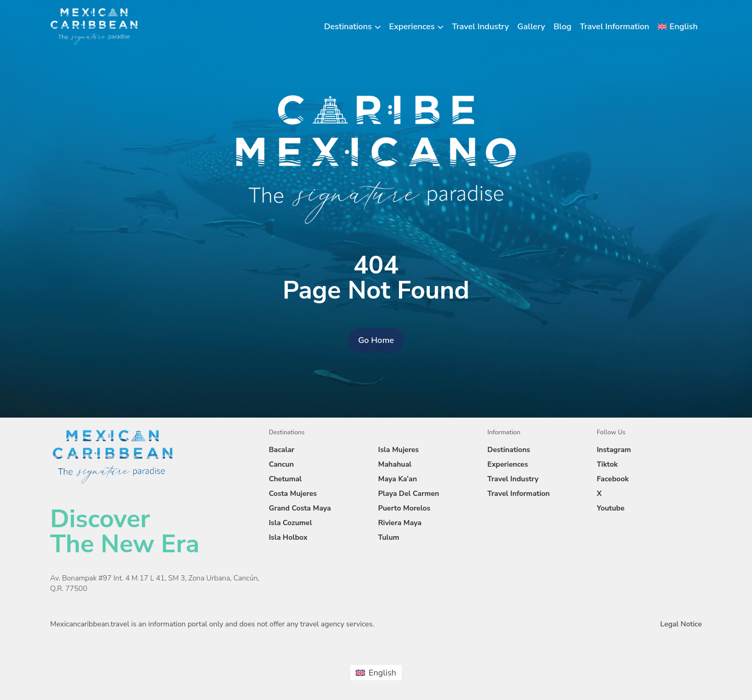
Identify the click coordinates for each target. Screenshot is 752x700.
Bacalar (282, 450)
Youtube (611, 508)
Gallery (531, 27)
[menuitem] (678, 27)
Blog (562, 27)
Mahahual (395, 464)
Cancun (281, 464)
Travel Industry (480, 27)
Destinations (348, 27)
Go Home (376, 340)
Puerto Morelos (404, 508)
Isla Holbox (288, 537)
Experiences (412, 27)
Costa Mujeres (293, 494)
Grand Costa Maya (300, 508)
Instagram (614, 450)
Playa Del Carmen (409, 494)
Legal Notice (681, 624)
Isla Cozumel (291, 523)
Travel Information (614, 27)
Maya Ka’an (397, 479)
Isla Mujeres (398, 450)
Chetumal (285, 479)
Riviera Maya (400, 523)
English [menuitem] (383, 673)
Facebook (613, 479)
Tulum (389, 537)
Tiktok (607, 464)
